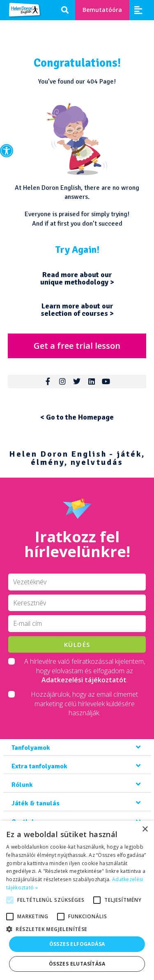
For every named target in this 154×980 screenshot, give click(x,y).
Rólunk (22, 785)
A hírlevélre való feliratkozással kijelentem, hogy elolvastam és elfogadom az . (85, 671)
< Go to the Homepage (77, 417)
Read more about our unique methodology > (77, 278)
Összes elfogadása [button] (77, 944)
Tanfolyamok (31, 748)
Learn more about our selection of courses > (77, 310)
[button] (7, 151)
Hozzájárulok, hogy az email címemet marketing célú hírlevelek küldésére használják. (84, 703)
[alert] (77, 900)
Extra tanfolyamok (39, 766)
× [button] (145, 829)
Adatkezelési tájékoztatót (84, 680)
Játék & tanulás (36, 803)
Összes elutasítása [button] (77, 964)
